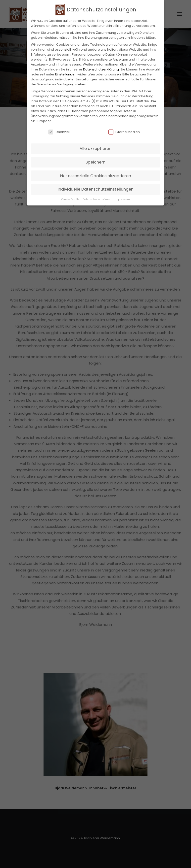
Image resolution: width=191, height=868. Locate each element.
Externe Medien (124, 130)
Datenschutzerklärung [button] (97, 197)
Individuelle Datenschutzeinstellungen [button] (96, 187)
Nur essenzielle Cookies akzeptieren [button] (96, 174)
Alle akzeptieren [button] (95, 147)
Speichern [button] (95, 160)
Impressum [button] (122, 197)
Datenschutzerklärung (101, 67)
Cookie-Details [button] (71, 197)
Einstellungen (66, 72)
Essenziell (59, 130)
